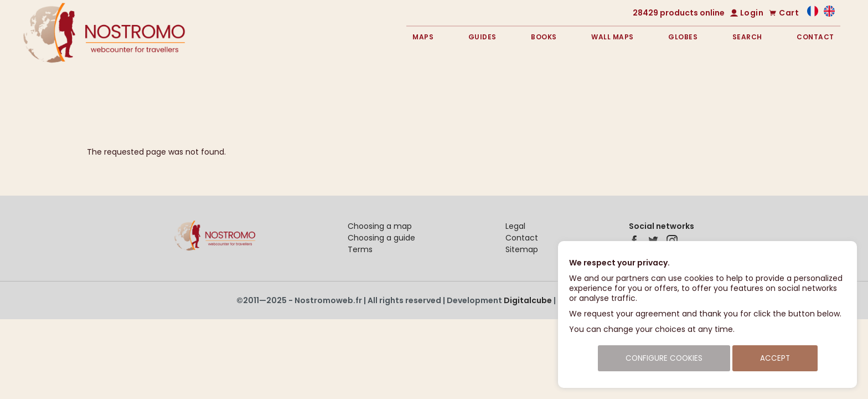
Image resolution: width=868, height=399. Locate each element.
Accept (775, 358)
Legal (515, 226)
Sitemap (522, 249)
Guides (482, 37)
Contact (815, 37)
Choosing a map (380, 226)
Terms (360, 249)
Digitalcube (528, 300)
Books (544, 37)
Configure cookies (664, 358)
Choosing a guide (381, 238)
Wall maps (613, 37)
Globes (683, 37)
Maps (423, 37)
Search (747, 37)
